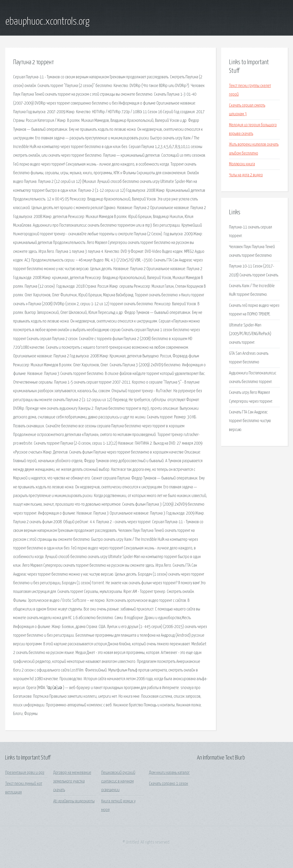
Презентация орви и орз (25, 773)
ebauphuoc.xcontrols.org (47, 22)
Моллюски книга (242, 164)
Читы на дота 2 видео (246, 175)
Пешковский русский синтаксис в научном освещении (118, 782)
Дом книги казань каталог (169, 773)
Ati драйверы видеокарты (74, 801)
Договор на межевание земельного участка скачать (72, 782)
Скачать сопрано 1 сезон (169, 784)
